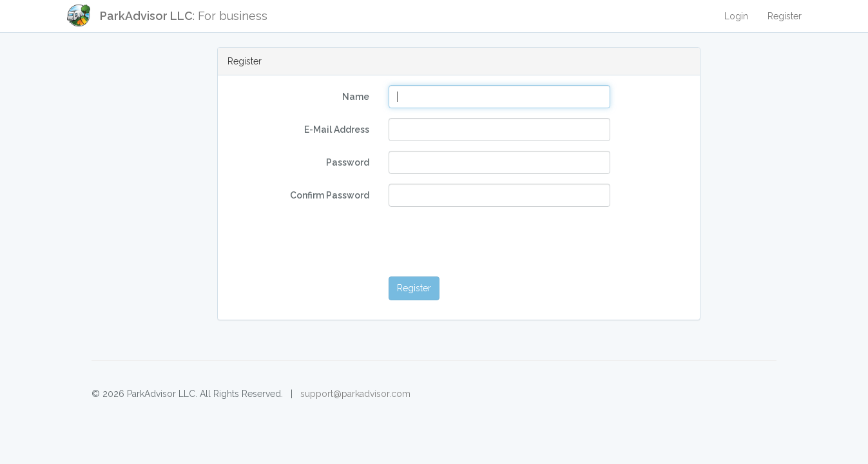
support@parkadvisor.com (355, 394)
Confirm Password (330, 195)
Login (736, 16)
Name (356, 97)
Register (785, 16)
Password (348, 162)
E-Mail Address (337, 130)
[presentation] (487, 242)
